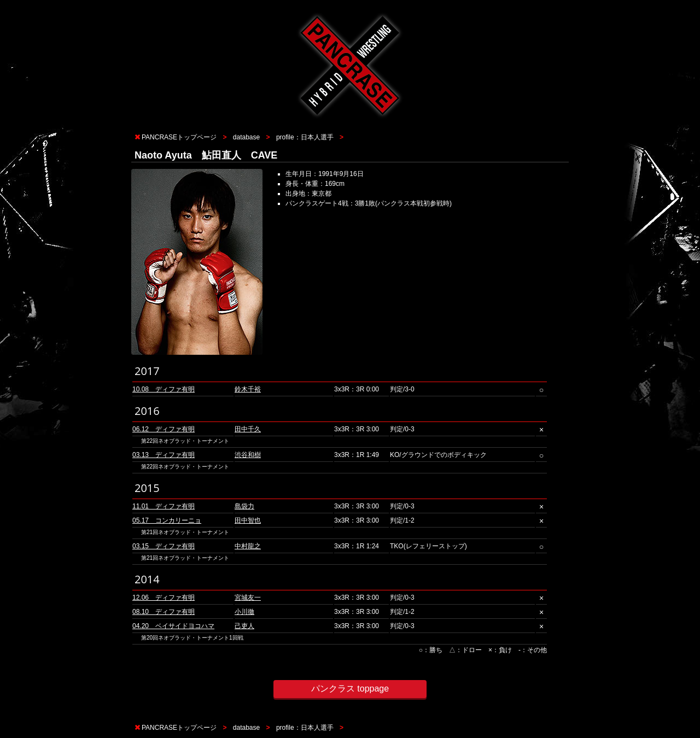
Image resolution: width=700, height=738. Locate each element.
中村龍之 (248, 546)
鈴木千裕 (248, 389)
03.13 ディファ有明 (164, 455)
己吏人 (244, 626)
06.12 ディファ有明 (164, 429)
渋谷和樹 (248, 455)
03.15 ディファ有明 (164, 546)
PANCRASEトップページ (179, 137)
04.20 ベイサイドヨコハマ (173, 626)
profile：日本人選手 (305, 137)
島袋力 (244, 506)
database (246, 137)
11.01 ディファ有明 (164, 506)
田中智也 (248, 520)
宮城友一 (248, 598)
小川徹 (244, 612)
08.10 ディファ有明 (164, 612)
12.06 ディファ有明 (164, 598)
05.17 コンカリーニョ (167, 520)
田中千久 (248, 429)
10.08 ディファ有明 (164, 389)
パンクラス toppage (350, 689)
